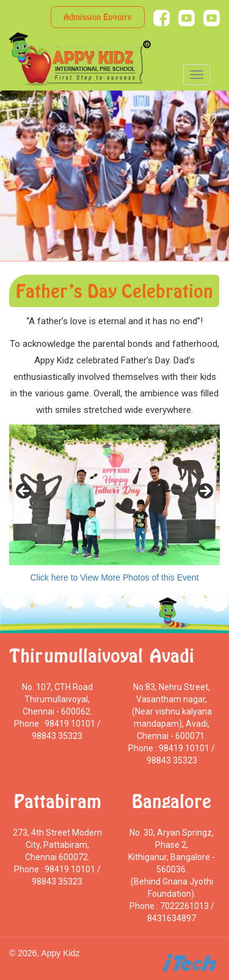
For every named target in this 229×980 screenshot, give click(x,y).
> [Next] (205, 492)
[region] (114, 495)
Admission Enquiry (98, 17)
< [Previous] (24, 492)
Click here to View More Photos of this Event (115, 577)
